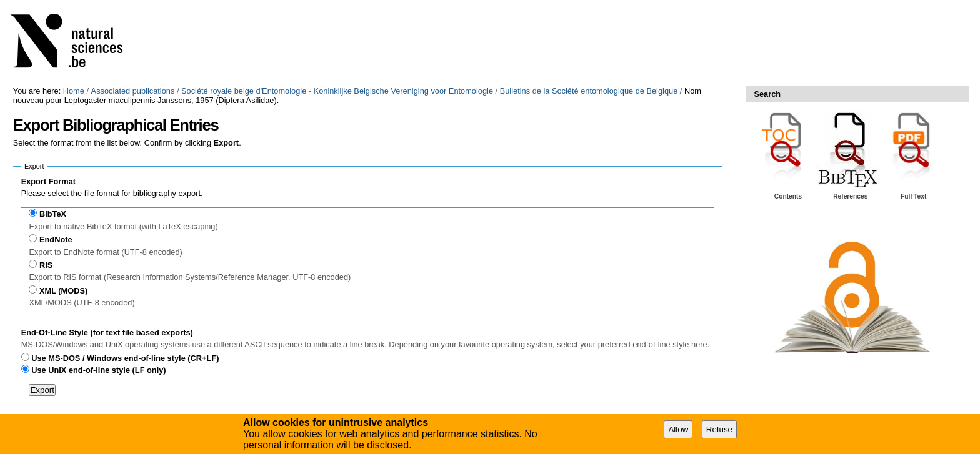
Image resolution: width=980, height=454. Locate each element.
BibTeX (53, 214)
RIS (46, 265)
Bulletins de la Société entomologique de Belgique (589, 91)
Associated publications (133, 91)
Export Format (48, 181)
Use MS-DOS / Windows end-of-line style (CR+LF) (125, 358)
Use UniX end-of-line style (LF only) (98, 370)
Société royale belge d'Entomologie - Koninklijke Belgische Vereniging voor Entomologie (337, 91)
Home (74, 91)
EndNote (56, 239)
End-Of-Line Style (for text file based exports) (107, 333)
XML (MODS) (63, 291)
